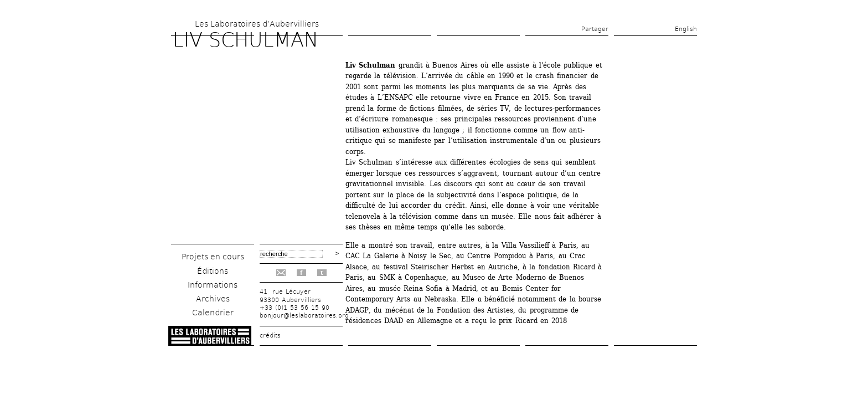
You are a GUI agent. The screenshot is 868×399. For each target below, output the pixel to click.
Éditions (213, 271)
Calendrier (213, 313)
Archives (213, 299)
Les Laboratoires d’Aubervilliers (257, 24)
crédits (270, 336)
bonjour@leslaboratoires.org (304, 316)
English (686, 29)
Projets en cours (213, 257)
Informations (213, 285)
